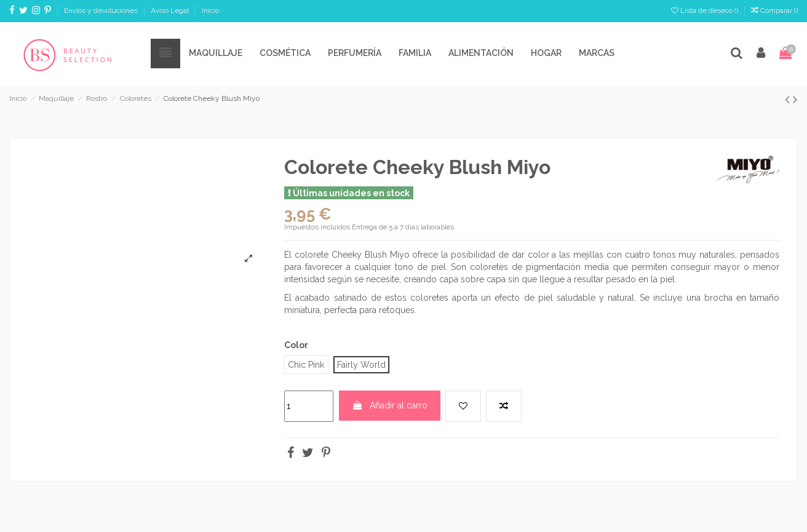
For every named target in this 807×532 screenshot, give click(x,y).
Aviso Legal (171, 10)
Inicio (210, 10)
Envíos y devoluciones (102, 10)
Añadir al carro (390, 405)
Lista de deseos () (706, 10)
